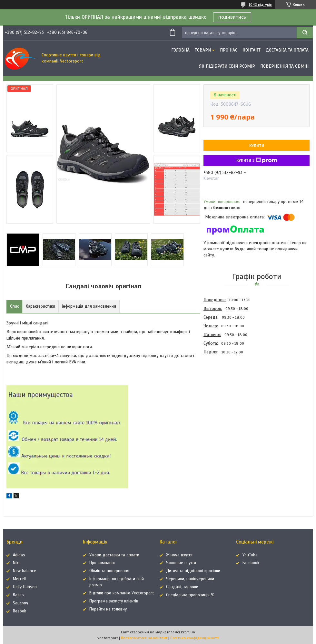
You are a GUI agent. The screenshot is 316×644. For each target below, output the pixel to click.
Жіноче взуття (179, 555)
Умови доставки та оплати (114, 555)
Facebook (251, 563)
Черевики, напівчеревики (190, 579)
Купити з (257, 160)
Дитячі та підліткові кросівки (193, 571)
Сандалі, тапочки (182, 587)
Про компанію (102, 563)
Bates (18, 595)
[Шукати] (305, 33)
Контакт (252, 50)
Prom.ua (188, 632)
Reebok (20, 611)
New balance (25, 571)
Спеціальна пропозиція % (190, 595)
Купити (257, 146)
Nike (17, 563)
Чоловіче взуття (181, 563)
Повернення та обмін (284, 66)
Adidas (19, 555)
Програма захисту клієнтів (114, 601)
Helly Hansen (25, 587)
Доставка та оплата (287, 50)
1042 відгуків (260, 5)
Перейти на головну (108, 609)
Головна (180, 50)
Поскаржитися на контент (144, 638)
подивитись (232, 17)
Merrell (19, 579)
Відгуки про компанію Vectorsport (122, 593)
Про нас (229, 50)
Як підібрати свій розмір (227, 66)
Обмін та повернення (109, 571)
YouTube (250, 555)
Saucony (20, 603)
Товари (203, 50)
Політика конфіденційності (194, 638)
